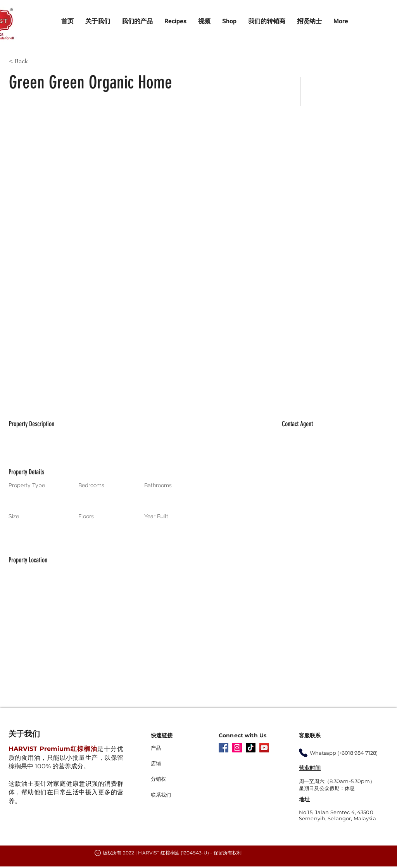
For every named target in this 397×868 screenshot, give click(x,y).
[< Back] (36, 61)
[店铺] (172, 764)
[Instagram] (237, 748)
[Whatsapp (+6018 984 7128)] (349, 753)
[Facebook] (224, 748)
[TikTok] (251, 748)
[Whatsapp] (303, 753)
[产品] (175, 748)
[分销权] (175, 779)
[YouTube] (264, 748)
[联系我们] (175, 795)
